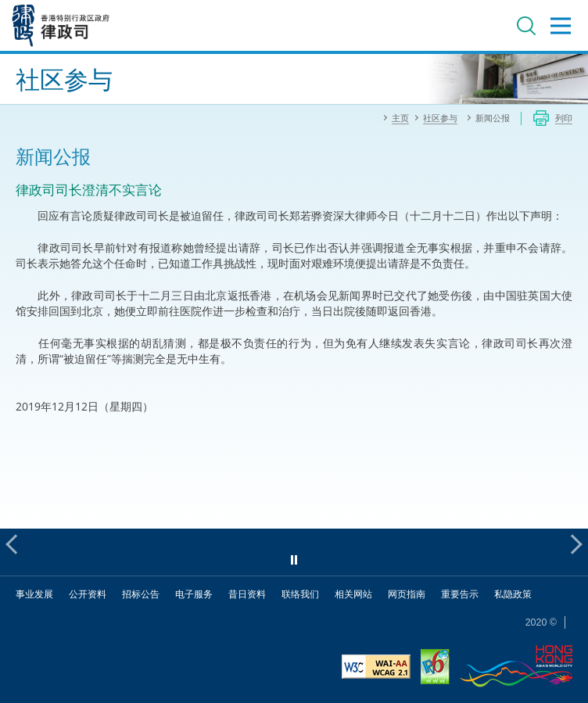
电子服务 (194, 594)
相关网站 (353, 594)
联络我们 (300, 594)
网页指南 (407, 594)
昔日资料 (247, 594)
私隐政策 (513, 594)
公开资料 (88, 594)
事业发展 (34, 594)
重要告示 (460, 594)
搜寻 (526, 26)
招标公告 (141, 594)
